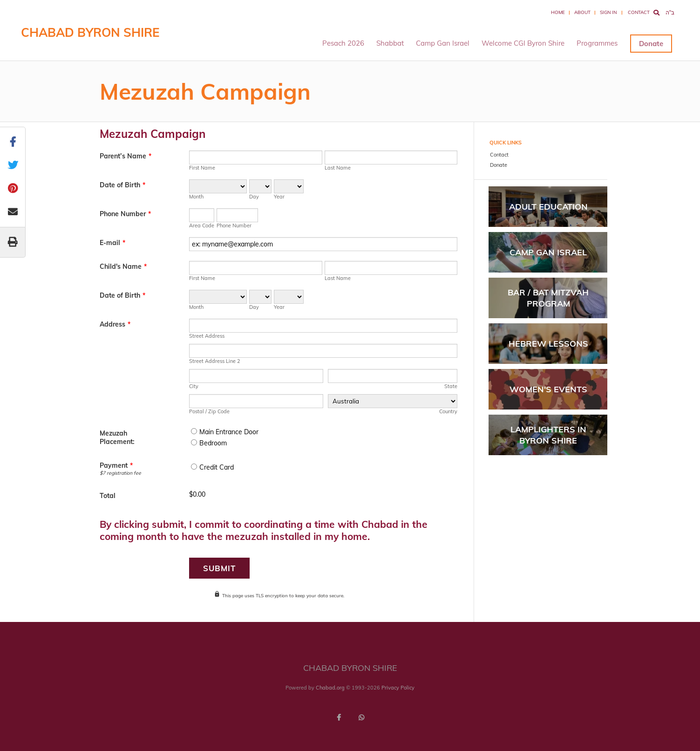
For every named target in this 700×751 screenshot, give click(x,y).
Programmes (597, 43)
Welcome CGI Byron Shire (523, 43)
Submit (219, 568)
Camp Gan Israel (443, 43)
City (194, 386)
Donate (651, 44)
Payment (116, 465)
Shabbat (390, 43)
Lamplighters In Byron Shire (548, 435)
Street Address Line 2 (215, 361)
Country (448, 411)
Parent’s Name (126, 156)
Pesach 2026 (343, 43)
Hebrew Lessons (548, 344)
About (582, 12)
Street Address (207, 336)
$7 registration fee (120, 473)
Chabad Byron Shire (90, 32)
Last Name (338, 168)
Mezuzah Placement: (117, 437)
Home (558, 12)
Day (254, 197)
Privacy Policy (398, 688)
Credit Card (217, 467)
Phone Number (125, 214)
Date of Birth (122, 185)
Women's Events (548, 389)
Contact (639, 12)
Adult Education (548, 207)
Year (279, 197)
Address (115, 324)
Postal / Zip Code (209, 411)
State (451, 386)
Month (196, 197)
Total (108, 496)
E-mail (112, 243)
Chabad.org (330, 688)
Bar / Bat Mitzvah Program (548, 298)
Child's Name (123, 266)
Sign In (608, 12)
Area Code (202, 225)
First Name (202, 168)
